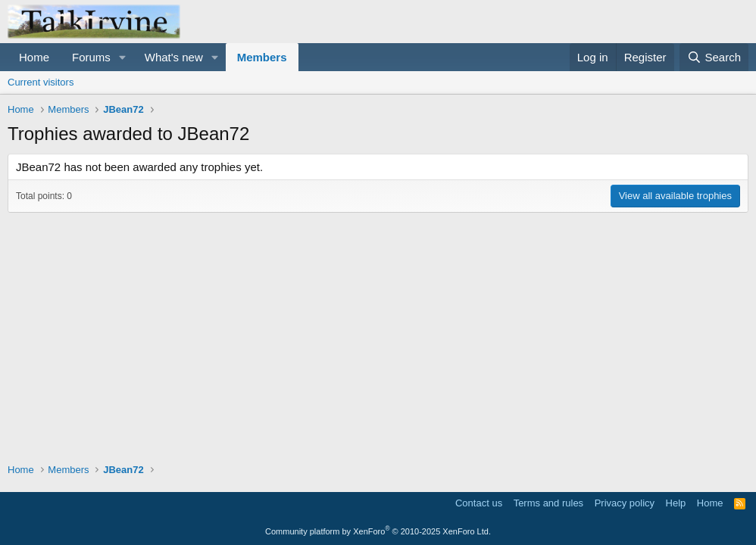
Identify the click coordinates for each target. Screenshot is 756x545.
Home (34, 57)
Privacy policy (625, 503)
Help (676, 503)
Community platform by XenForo (378, 531)
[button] (123, 57)
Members (262, 57)
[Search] (714, 57)
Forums (91, 57)
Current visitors (41, 82)
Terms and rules (548, 503)
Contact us (479, 503)
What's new (174, 57)
